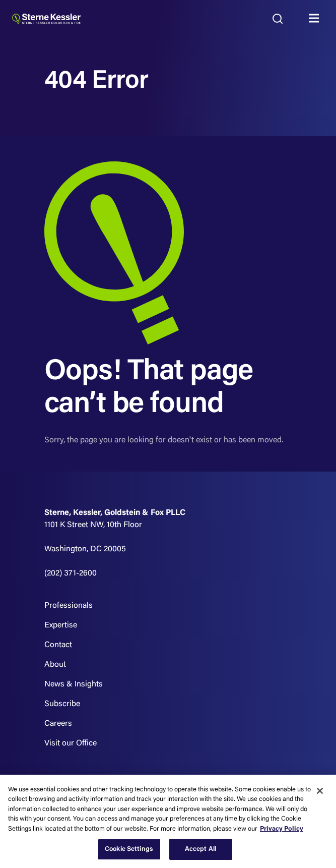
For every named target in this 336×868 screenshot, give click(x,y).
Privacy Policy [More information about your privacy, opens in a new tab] (282, 829)
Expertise (61, 625)
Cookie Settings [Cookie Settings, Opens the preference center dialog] (129, 849)
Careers (58, 724)
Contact (58, 645)
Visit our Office (71, 743)
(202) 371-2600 (71, 573)
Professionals (69, 606)
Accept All (200, 849)
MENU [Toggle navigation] (316, 19)
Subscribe (62, 704)
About (55, 665)
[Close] (320, 791)
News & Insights (74, 684)
